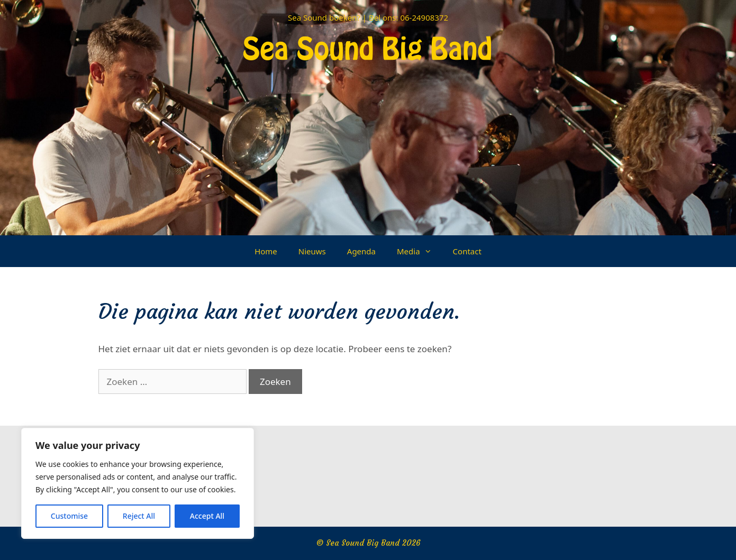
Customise (69, 516)
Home (266, 251)
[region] (138, 483)
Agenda (361, 251)
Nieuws (312, 251)
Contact (467, 251)
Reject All (139, 516)
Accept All (207, 516)
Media (420, 251)
